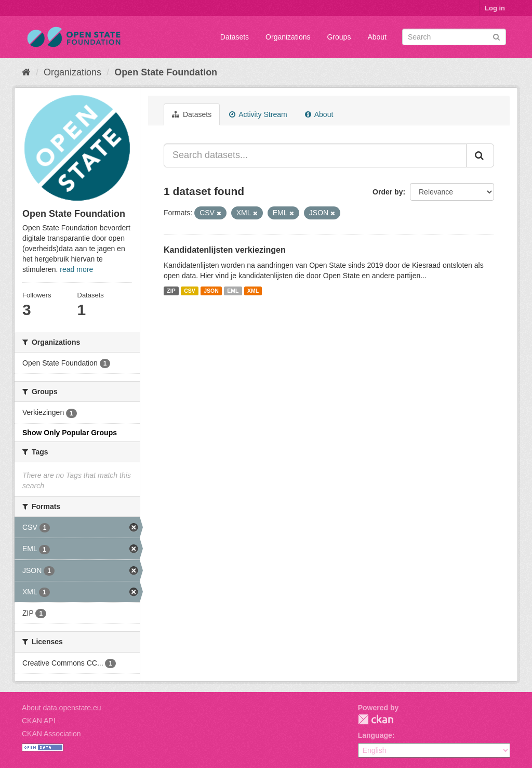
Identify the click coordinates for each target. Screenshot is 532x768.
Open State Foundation (166, 72)
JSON (211, 291)
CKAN (376, 719)
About (377, 37)
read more (76, 269)
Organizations (288, 37)
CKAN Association (51, 734)
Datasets (235, 37)
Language (375, 735)
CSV (190, 291)
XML (253, 291)
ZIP (171, 291)
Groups (339, 37)
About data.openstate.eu (62, 708)
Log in (495, 8)
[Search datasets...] (315, 155)
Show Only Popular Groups (70, 433)
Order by (388, 192)
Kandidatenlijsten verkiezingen (225, 250)
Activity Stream (258, 114)
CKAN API (39, 721)
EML (233, 291)
